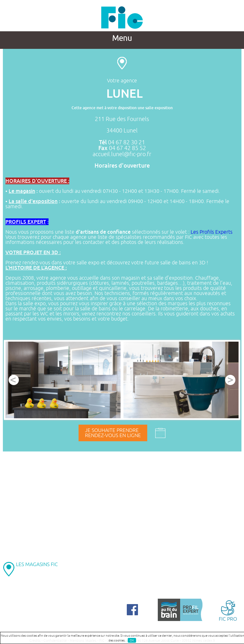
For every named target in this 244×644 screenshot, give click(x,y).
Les (195, 232)
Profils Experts (216, 232)
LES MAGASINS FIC (37, 564)
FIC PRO (228, 610)
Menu (122, 38)
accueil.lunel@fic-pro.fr (122, 154)
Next (230, 380)
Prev (14, 380)
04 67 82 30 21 (126, 142)
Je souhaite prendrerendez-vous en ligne (113, 433)
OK (132, 640)
